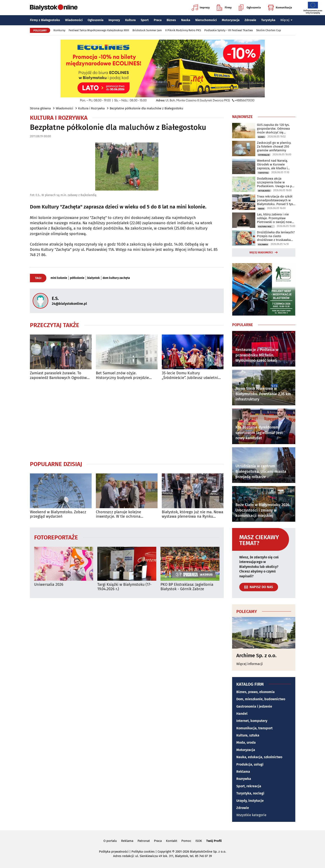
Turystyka (268, 20)
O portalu (110, 841)
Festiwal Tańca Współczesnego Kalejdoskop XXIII (99, 30)
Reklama (243, 772)
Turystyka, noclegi (250, 793)
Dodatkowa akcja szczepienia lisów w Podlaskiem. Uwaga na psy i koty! (276, 182)
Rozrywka (244, 779)
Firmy (224, 8)
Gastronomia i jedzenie (254, 706)
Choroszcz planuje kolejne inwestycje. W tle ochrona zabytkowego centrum (118, 514)
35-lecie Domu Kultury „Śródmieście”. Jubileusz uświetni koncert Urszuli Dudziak (190, 376)
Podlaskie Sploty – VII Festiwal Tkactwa (229, 30)
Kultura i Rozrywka (91, 108)
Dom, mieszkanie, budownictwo (261, 699)
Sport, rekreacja (249, 786)
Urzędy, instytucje (250, 801)
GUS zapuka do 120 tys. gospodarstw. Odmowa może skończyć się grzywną (273, 129)
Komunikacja (280, 8)
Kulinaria (263, 245)
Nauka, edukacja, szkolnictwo (259, 757)
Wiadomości (74, 20)
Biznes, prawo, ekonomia (255, 692)
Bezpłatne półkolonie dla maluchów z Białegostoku (146, 108)
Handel (242, 714)
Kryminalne (264, 155)
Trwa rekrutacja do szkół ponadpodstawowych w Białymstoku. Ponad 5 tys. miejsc (275, 200)
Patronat (144, 841)
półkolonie (77, 278)
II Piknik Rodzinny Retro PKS (183, 30)
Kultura (130, 20)
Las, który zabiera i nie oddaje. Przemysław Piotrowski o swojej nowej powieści (276, 218)
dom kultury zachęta (116, 278)
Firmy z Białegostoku (45, 20)
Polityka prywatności (114, 852)
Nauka (186, 20)
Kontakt (172, 841)
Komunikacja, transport (254, 728)
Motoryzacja (231, 20)
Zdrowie (250, 20)
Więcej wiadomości (261, 253)
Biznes (171, 20)
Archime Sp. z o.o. (256, 656)
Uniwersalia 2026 (49, 585)
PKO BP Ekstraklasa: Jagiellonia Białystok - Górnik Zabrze (187, 587)
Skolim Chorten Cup (269, 30)
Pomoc (186, 841)
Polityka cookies (143, 852)
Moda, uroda (246, 742)
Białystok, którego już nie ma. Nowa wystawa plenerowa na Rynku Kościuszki (193, 514)
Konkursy (59, 30)
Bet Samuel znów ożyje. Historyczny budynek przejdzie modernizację (122, 376)
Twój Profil (214, 841)
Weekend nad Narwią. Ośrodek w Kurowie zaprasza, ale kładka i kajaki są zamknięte (272, 164)
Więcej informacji (250, 664)
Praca (158, 20)
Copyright (164, 852)
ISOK (199, 841)
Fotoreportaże (56, 537)
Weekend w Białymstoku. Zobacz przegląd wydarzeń (58, 514)
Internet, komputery (252, 721)
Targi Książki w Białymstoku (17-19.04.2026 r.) (124, 587)
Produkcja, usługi (250, 764)
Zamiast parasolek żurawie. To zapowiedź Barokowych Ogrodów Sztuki (58, 376)
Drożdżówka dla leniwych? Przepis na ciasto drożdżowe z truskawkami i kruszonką (276, 236)
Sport (145, 20)
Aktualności (264, 191)
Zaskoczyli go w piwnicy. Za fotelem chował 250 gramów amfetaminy (274, 146)
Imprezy (201, 8)
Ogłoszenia (250, 8)
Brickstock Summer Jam (147, 30)
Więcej (286, 20)
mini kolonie (59, 278)
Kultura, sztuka (248, 735)
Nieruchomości (206, 20)
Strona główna (40, 108)
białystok (94, 278)
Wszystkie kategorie (251, 815)
